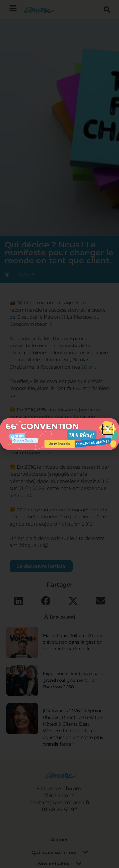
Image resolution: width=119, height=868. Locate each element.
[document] (60, 434)
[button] (108, 429)
